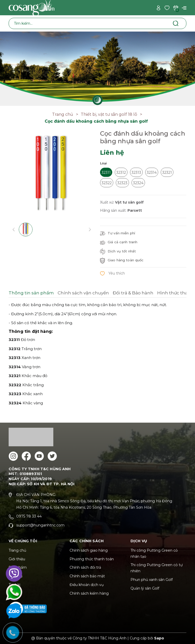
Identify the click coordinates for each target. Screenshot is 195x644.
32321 (167, 173)
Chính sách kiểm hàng (89, 593)
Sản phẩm (18, 567)
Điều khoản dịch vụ (87, 585)
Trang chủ (17, 550)
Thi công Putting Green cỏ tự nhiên (157, 568)
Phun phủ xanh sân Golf (152, 580)
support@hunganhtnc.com (40, 525)
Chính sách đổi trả (85, 567)
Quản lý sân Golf (145, 588)
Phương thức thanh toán (92, 559)
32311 (106, 173)
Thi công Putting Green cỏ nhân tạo (154, 553)
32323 (122, 183)
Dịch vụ (15, 576)
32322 (107, 183)
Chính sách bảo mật (87, 576)
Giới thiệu (17, 559)
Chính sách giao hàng (89, 550)
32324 (138, 183)
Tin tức (15, 585)
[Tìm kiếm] (176, 23)
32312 (121, 173)
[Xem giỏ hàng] (176, 8)
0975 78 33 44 (29, 516)
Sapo (159, 638)
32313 (136, 173)
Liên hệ (15, 593)
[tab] (31, 294)
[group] (52, 173)
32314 (152, 173)
